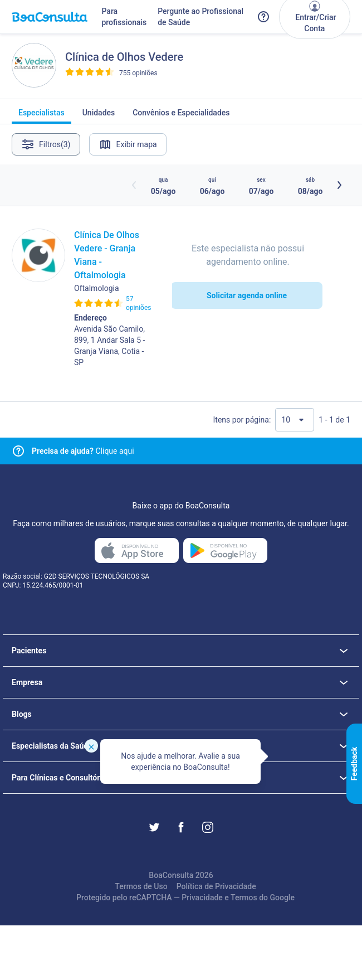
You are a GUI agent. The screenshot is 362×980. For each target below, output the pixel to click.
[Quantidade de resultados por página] (295, 420)
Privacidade (202, 897)
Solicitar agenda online (247, 295)
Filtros (46, 144)
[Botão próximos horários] (339, 185)
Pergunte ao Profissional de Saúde (200, 17)
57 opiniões (138, 303)
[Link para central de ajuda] (18, 451)
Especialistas (41, 116)
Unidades (99, 116)
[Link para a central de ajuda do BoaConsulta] (263, 17)
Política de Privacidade (216, 886)
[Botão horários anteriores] (134, 185)
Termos (244, 897)
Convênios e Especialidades (181, 116)
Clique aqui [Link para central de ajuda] (83, 451)
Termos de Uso (141, 886)
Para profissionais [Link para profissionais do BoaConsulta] (124, 17)
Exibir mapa (128, 144)
